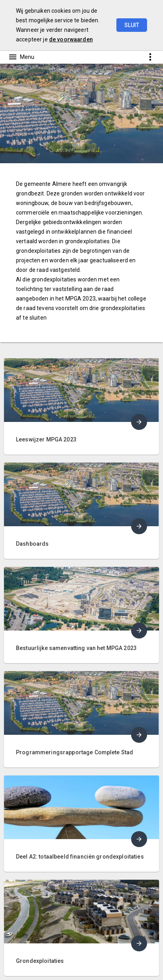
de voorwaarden (71, 39)
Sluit (132, 25)
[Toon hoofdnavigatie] (21, 57)
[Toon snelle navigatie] (150, 57)
